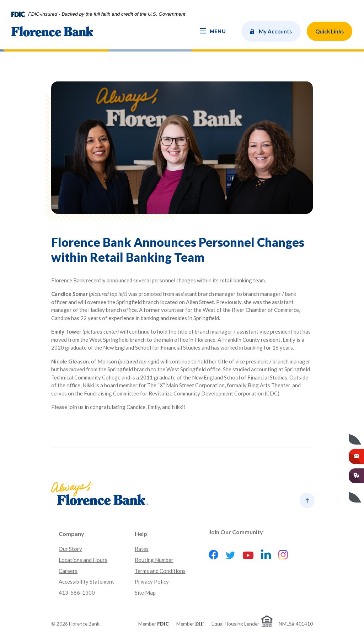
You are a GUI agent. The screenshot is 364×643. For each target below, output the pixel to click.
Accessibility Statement (86, 581)
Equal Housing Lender (235, 624)
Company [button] (71, 534)
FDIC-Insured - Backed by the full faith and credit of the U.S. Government (107, 14)
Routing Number (154, 560)
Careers (68, 571)
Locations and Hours (83, 560)
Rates (142, 549)
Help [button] (141, 534)
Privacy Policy (152, 581)
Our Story (70, 549)
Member (154, 624)
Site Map (145, 592)
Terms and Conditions (160, 571)
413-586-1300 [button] (77, 592)
